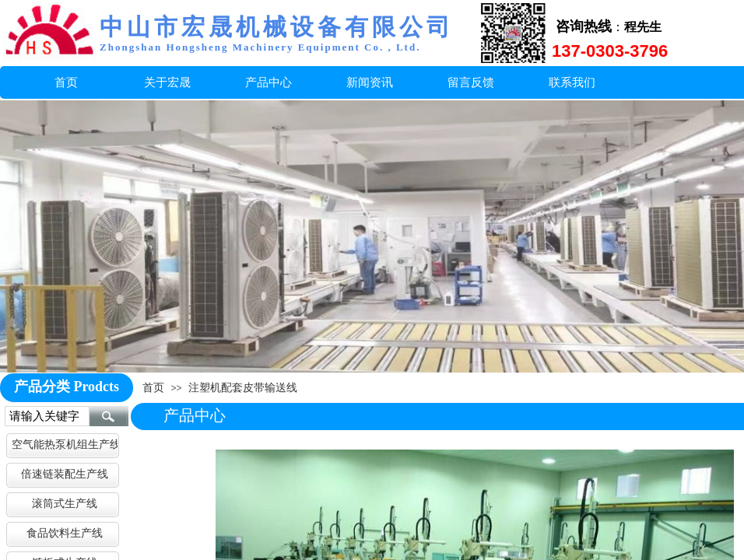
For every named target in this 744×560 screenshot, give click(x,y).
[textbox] (47, 416)
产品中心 (268, 82)
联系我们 (572, 82)
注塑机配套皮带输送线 (243, 387)
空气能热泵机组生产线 (65, 444)
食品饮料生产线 (65, 533)
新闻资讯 (370, 82)
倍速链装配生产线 (65, 474)
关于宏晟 (167, 82)
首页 (153, 387)
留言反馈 (471, 82)
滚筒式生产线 (65, 503)
